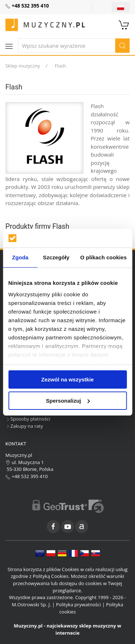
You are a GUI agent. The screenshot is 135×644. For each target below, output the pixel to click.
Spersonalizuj (68, 401)
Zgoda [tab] (20, 257)
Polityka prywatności (78, 604)
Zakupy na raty (24, 426)
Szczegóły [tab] (56, 257)
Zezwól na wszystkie (68, 379)
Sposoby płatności (28, 419)
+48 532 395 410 (27, 476)
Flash (60, 66)
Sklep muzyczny (23, 66)
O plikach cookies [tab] (103, 257)
